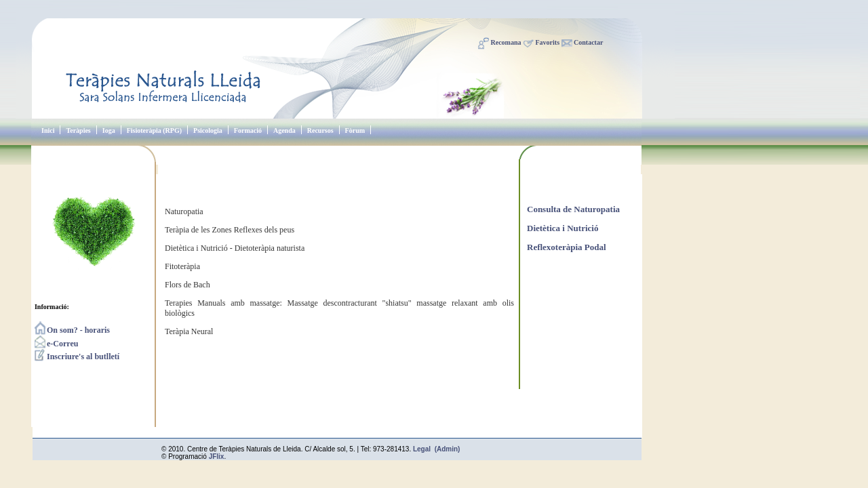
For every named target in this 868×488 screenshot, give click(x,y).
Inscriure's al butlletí (77, 357)
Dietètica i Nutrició (563, 228)
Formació (248, 130)
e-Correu (56, 344)
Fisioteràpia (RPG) (154, 130)
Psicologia (208, 130)
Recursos (320, 130)
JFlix (217, 456)
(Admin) (448, 449)
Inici (48, 130)
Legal (422, 449)
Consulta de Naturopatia (573, 209)
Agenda (284, 130)
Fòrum (355, 130)
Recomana (506, 42)
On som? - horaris (72, 330)
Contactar (588, 42)
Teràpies (78, 130)
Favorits (548, 42)
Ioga (109, 130)
